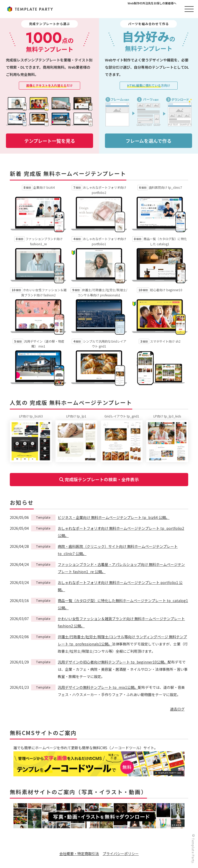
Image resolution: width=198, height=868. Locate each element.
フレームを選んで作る (148, 141)
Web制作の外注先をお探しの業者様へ (152, 3)
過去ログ (177, 709)
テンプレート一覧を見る (50, 141)
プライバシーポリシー (121, 854)
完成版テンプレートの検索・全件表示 (99, 479)
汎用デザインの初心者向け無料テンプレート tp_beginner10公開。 (113, 662)
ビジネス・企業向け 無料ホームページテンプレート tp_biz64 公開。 (114, 517)
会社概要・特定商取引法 (79, 854)
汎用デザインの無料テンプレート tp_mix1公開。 (98, 687)
